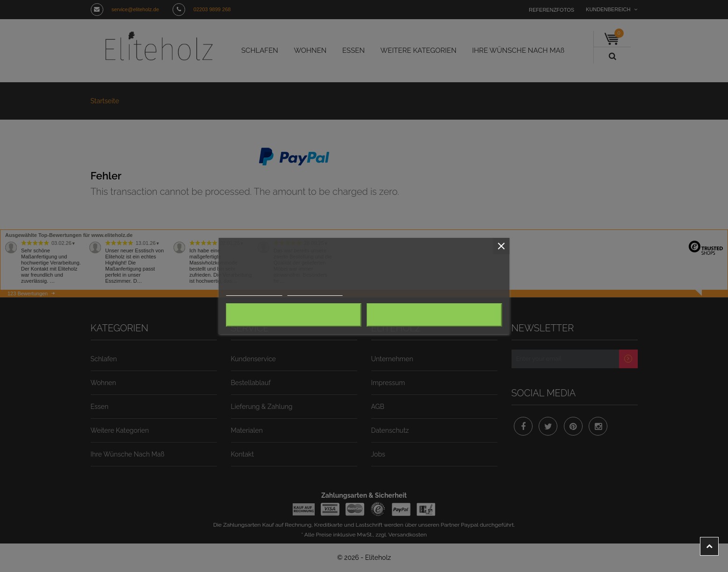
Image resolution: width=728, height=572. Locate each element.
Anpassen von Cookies (315, 292)
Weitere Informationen (254, 292)
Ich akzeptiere (434, 315)
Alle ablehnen (293, 315)
